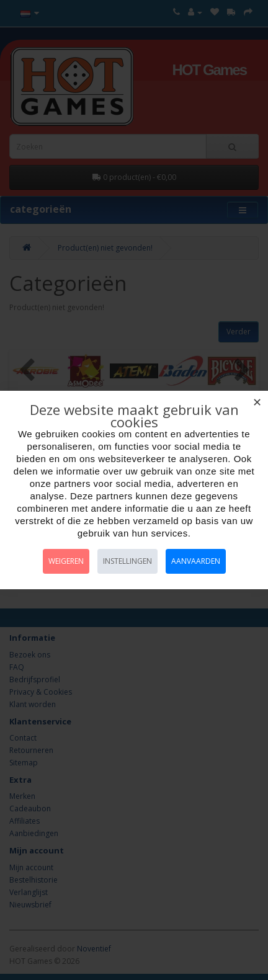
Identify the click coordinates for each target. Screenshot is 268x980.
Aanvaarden (196, 561)
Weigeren (66, 561)
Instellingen (127, 561)
